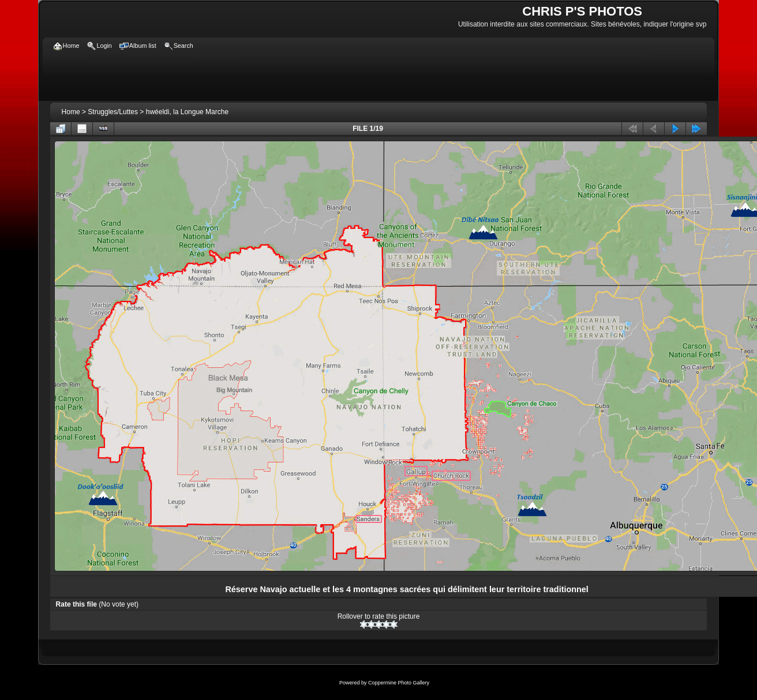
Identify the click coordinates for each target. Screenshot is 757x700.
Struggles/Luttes (113, 112)
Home (71, 112)
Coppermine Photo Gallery (399, 683)
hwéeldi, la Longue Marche (187, 112)
